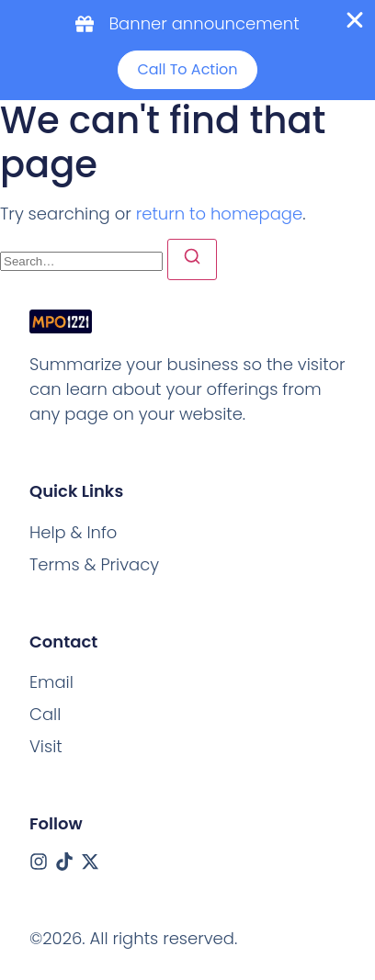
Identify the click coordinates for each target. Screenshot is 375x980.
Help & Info (73, 532)
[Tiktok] (64, 862)
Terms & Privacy (94, 564)
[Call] (45, 714)
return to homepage (219, 214)
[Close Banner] (355, 20)
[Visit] (46, 746)
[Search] (192, 259)
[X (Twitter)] (90, 862)
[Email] (51, 682)
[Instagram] (39, 862)
